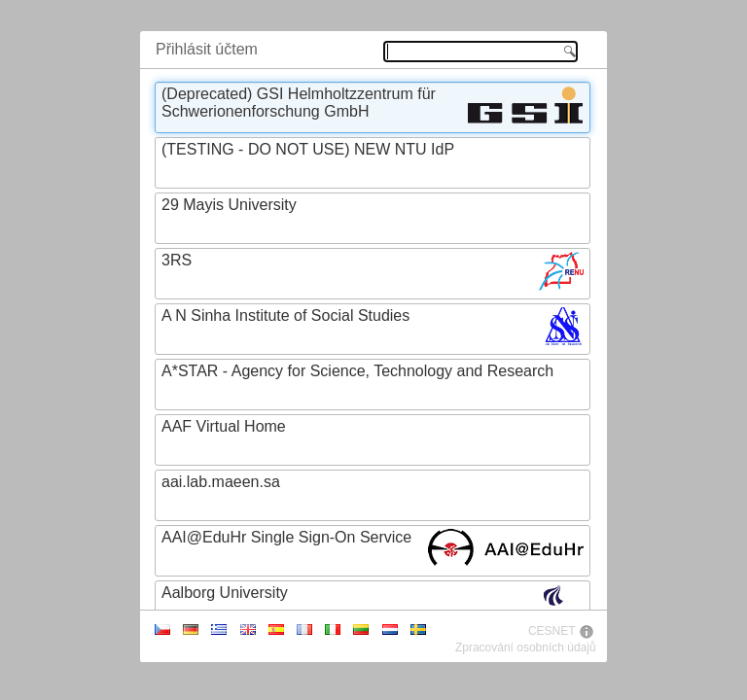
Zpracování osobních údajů (526, 647)
